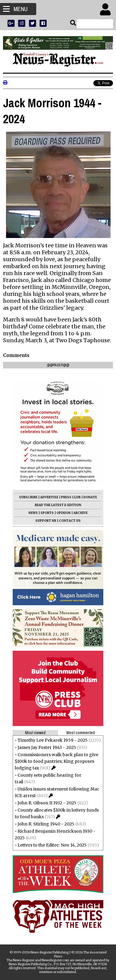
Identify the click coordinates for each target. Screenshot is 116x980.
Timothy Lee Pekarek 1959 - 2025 (53, 740)
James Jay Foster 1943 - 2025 (47, 747)
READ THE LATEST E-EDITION (58, 505)
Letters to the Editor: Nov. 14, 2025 (52, 845)
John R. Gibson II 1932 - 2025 (47, 803)
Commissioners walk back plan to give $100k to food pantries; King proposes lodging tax (56, 761)
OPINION (64, 513)
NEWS (33, 513)
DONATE (90, 497)
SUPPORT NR (46, 521)
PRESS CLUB (71, 497)
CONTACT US (70, 521)
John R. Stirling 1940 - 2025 (46, 824)
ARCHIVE (81, 513)
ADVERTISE (49, 497)
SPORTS (47, 513)
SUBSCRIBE (28, 497)
